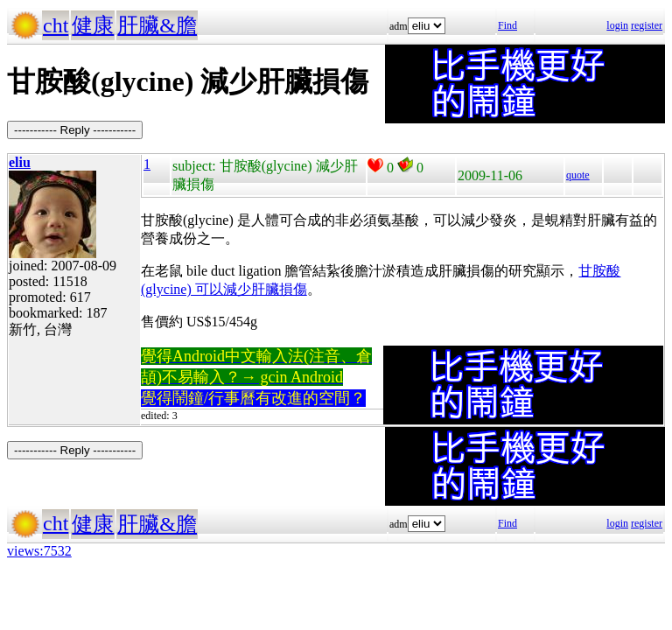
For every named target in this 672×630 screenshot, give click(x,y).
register (647, 25)
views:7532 (39, 551)
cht (56, 25)
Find (507, 25)
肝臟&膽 (157, 25)
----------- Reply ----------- (75, 130)
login (617, 25)
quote (578, 175)
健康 (93, 25)
